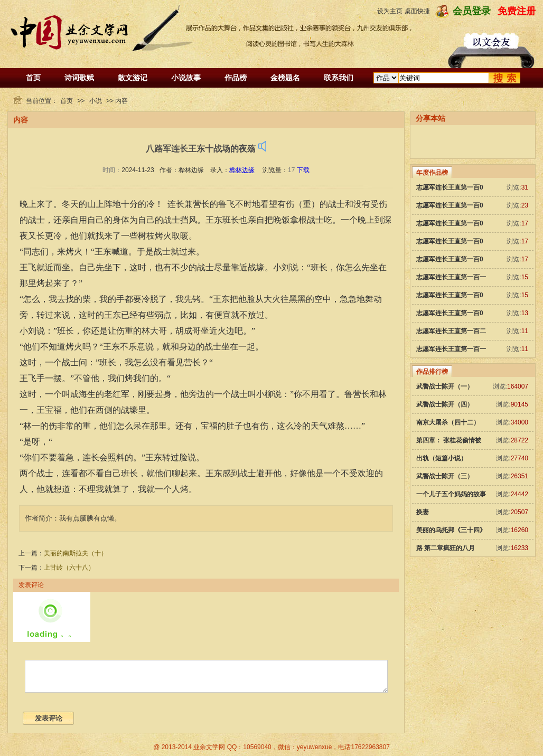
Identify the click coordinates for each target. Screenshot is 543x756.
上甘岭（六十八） (69, 568)
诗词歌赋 (79, 78)
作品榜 (236, 78)
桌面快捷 (417, 11)
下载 (303, 170)
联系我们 (339, 78)
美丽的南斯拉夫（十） (76, 553)
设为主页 (390, 11)
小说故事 (186, 78)
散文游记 (133, 78)
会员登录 (472, 11)
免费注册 (517, 11)
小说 (96, 101)
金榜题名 (285, 78)
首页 (33, 78)
